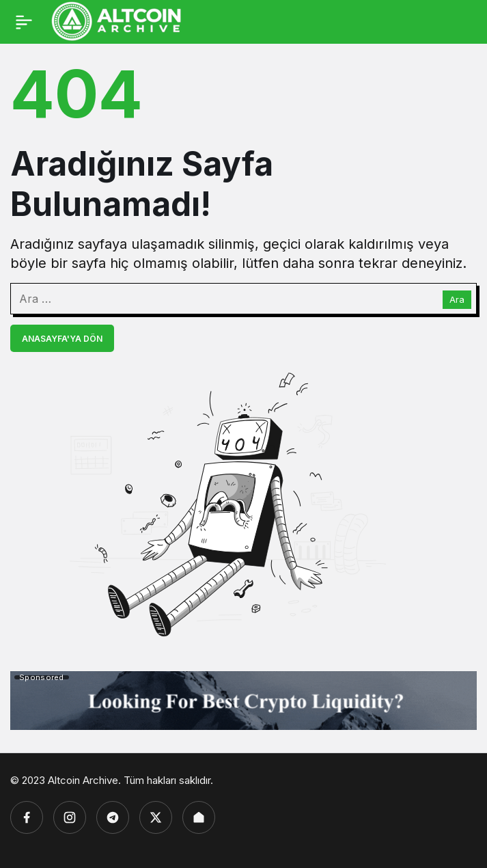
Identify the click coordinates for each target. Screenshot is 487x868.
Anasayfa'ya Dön (62, 339)
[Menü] (24, 22)
